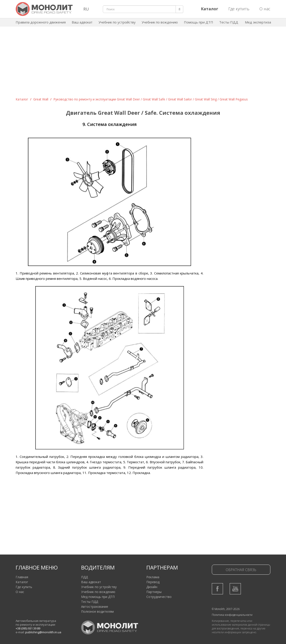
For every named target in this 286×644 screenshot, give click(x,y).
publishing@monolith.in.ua (43, 632)
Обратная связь (241, 570)
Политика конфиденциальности (232, 615)
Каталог (22, 99)
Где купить (239, 9)
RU (86, 9)
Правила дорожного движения (41, 22)
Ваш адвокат (82, 22)
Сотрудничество (159, 597)
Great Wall (41, 99)
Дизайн (152, 587)
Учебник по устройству (117, 22)
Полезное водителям (97, 611)
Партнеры (154, 592)
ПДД (84, 577)
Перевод (153, 582)
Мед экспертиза (258, 22)
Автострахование (95, 607)
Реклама (153, 577)
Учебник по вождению (160, 22)
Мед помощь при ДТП (98, 597)
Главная (22, 577)
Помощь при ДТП (199, 22)
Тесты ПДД (229, 22)
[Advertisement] (143, 64)
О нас (265, 9)
